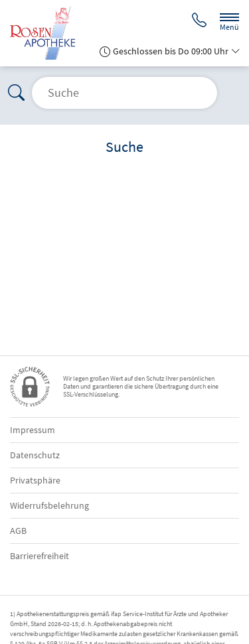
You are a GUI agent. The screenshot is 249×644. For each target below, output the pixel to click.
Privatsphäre (35, 480)
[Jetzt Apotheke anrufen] (199, 21)
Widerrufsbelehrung (49, 505)
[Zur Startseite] (48, 33)
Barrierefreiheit (40, 556)
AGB (18, 531)
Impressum (33, 430)
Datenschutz (35, 455)
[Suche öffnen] (124, 93)
